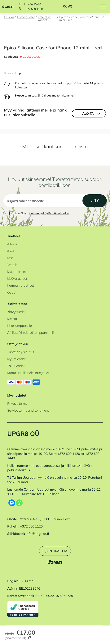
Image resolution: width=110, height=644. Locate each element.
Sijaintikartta (55, 551)
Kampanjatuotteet (21, 285)
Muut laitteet (17, 272)
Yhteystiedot (16, 312)
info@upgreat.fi (37, 534)
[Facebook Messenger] (12, 503)
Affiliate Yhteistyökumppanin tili (31, 332)
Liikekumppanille (20, 326)
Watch (12, 265)
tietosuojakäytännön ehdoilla (49, 213)
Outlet (12, 292)
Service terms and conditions (28, 410)
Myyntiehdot (16, 359)
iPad (11, 251)
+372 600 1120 (33, 9)
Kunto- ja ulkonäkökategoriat (28, 373)
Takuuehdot (16, 366)
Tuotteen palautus (21, 352)
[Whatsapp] (19, 503)
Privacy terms (17, 403)
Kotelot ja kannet (44, 19)
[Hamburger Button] (105, 6)
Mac (10, 258)
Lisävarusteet (26, 17)
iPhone (12, 244)
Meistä (12, 319)
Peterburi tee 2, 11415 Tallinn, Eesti (44, 519)
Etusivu (9, 17)
